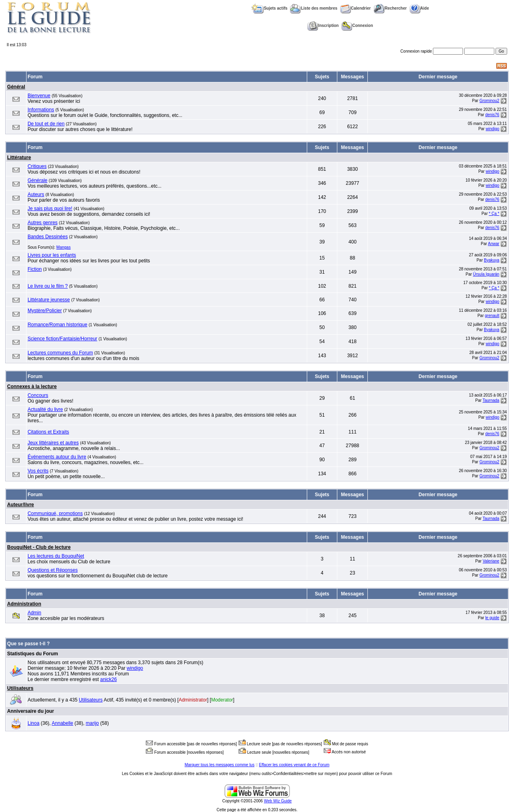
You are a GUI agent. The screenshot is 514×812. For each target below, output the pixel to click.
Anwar (494, 244)
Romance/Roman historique (58, 325)
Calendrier (355, 8)
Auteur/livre (21, 505)
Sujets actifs (269, 8)
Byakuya (492, 260)
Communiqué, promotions (55, 513)
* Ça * (494, 214)
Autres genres (43, 223)
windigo (492, 129)
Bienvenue (39, 96)
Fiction (35, 269)
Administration (24, 604)
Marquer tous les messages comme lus (220, 765)
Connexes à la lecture (32, 387)
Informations (41, 110)
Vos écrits (38, 471)
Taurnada (491, 400)
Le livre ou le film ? (48, 286)
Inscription (323, 26)
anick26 (109, 679)
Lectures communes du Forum (60, 353)
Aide (419, 8)
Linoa (34, 723)
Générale (38, 180)
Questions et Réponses (53, 570)
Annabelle (62, 723)
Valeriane (491, 561)
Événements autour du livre (57, 457)
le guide (492, 618)
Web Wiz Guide (278, 801)
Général (16, 87)
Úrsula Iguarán (486, 274)
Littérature (19, 157)
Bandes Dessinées (48, 237)
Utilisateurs (20, 688)
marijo (93, 723)
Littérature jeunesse (49, 300)
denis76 (492, 115)
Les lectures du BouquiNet (56, 556)
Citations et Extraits (48, 432)
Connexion (357, 26)
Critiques (37, 166)
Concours (38, 395)
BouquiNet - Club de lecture (39, 547)
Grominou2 (489, 101)
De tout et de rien (46, 124)
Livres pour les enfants (52, 255)
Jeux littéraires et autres (53, 443)
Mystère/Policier (45, 311)
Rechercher (390, 8)
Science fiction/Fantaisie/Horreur (62, 339)
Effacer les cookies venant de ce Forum (294, 765)
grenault (492, 316)
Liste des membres (314, 8)
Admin (35, 613)
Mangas (63, 247)
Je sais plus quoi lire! (50, 209)
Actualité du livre (45, 409)
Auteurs (36, 194)
